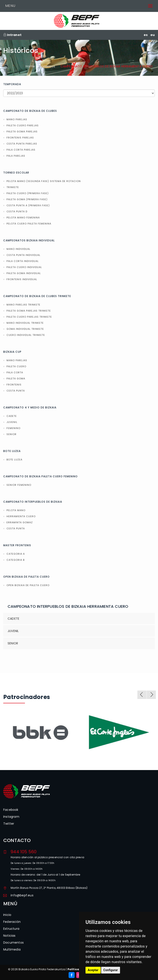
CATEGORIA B (16, 560)
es (146, 35)
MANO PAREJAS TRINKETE (23, 305)
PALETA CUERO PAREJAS (23, 125)
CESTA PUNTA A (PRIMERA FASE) (28, 205)
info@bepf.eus (22, 895)
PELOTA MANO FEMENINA (23, 218)
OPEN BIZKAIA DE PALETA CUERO (28, 585)
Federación (12, 922)
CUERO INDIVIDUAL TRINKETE (26, 335)
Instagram (11, 817)
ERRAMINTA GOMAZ (20, 522)
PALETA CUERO (16, 366)
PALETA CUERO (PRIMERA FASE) (28, 193)
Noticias (9, 936)
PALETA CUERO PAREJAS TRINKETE (29, 317)
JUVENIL (12, 422)
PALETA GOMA (16, 379)
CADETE (12, 416)
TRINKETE (13, 187)
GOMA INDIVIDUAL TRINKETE (25, 329)
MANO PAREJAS (17, 119)
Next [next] (151, 695)
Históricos (48, 66)
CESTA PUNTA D (17, 211)
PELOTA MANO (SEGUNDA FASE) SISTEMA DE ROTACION (44, 181)
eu (153, 35)
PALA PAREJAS (16, 156)
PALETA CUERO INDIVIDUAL (24, 267)
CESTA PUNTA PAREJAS (22, 144)
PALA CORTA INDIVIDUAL (23, 261)
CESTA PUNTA (16, 391)
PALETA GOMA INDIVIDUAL (24, 273)
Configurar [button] (111, 970)
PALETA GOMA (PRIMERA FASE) (27, 199)
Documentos (13, 943)
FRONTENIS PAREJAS (20, 138)
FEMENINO (13, 428)
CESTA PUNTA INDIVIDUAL (23, 255)
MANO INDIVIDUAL (18, 249)
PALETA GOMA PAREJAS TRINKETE (29, 311)
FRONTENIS (14, 385)
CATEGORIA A (16, 554)
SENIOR (12, 434)
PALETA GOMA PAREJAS (22, 132)
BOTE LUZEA (14, 460)
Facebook (11, 810)
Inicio (7, 915)
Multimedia (12, 949)
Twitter (9, 824)
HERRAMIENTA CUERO (21, 516)
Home (30, 66)
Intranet (12, 35)
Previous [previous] (142, 695)
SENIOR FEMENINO (19, 485)
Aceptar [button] (93, 970)
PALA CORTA (15, 372)
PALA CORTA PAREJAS (21, 150)
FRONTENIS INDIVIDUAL (22, 279)
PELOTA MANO (16, 510)
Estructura (11, 929)
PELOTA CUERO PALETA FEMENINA (29, 224)
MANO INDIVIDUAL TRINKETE (25, 323)
